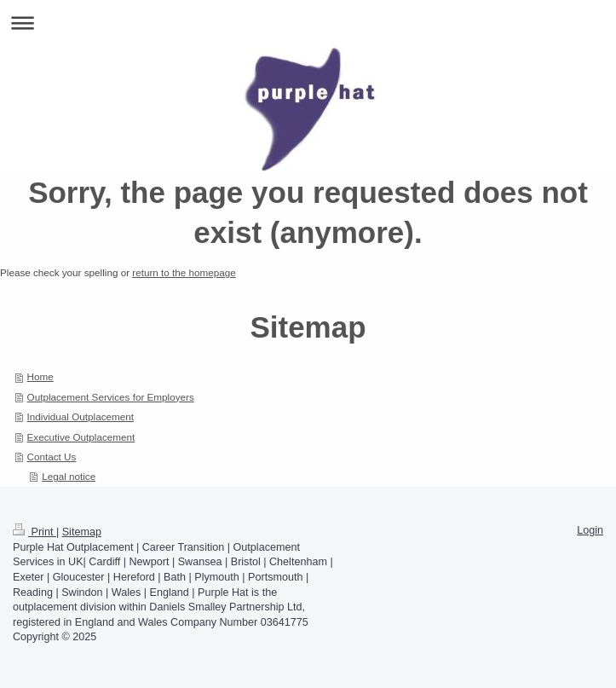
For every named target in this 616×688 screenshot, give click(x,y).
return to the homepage (184, 272)
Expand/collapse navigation (308, 23)
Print (35, 532)
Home (40, 376)
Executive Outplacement (81, 437)
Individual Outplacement (81, 416)
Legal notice (69, 476)
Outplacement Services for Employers (111, 397)
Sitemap (82, 532)
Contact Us (52, 457)
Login (590, 530)
